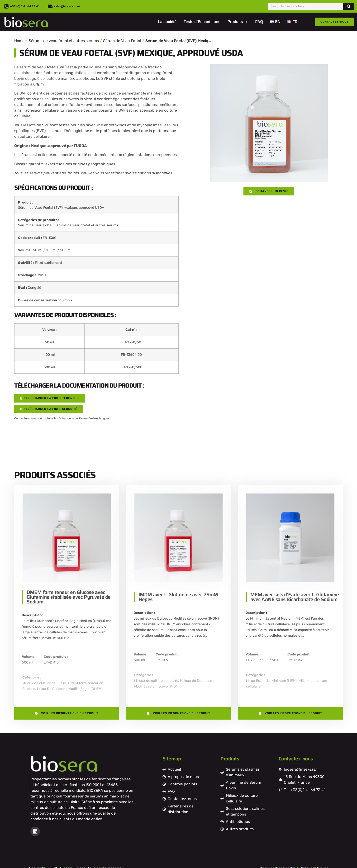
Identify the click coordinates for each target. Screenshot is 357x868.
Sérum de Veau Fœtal (122, 41)
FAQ (259, 22)
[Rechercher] (349, 6)
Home (19, 41)
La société (167, 22)
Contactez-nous (25, 419)
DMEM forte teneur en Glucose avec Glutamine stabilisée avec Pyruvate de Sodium (69, 597)
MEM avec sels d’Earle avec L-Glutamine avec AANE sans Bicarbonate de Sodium (295, 597)
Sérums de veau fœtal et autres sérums (64, 41)
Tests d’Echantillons (202, 22)
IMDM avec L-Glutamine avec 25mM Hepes (178, 597)
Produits (238, 22)
